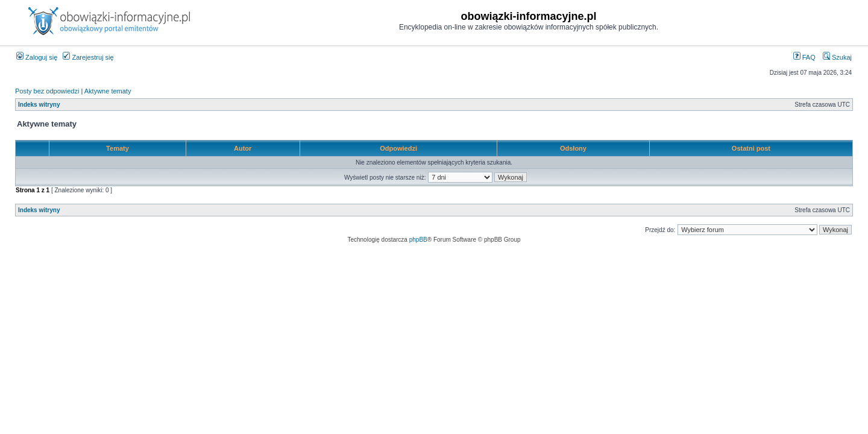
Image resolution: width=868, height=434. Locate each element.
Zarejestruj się (88, 57)
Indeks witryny (39, 105)
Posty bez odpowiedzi (47, 91)
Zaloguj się (37, 57)
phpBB (418, 240)
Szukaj (837, 57)
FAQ (804, 57)
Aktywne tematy (108, 91)
